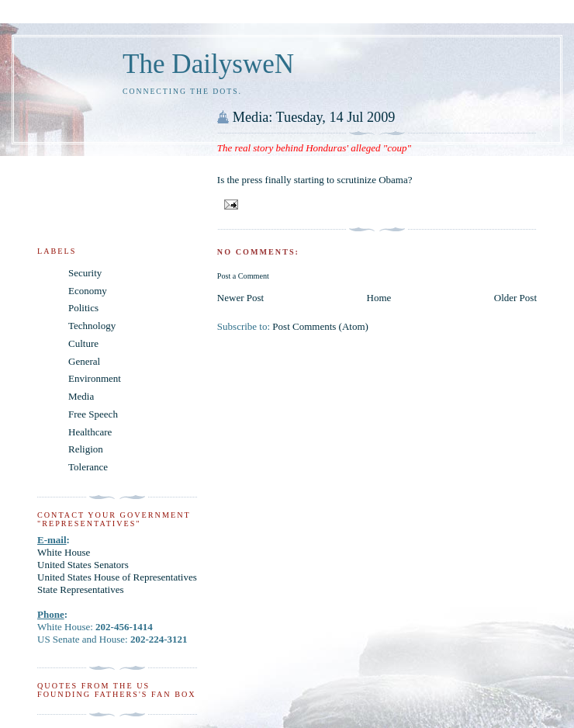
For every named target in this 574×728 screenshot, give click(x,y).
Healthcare (90, 432)
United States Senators (83, 565)
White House (64, 552)
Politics (83, 308)
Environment (95, 378)
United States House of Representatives (117, 577)
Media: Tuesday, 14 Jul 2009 (314, 117)
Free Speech (93, 414)
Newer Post (240, 298)
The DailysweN (208, 64)
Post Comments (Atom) (320, 326)
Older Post (515, 298)
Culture (83, 343)
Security (85, 273)
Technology (92, 326)
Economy (88, 291)
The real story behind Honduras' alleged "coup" (314, 148)
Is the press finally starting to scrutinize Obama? (315, 180)
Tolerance (88, 467)
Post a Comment (243, 276)
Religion (86, 449)
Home (379, 298)
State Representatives (81, 589)
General (84, 361)
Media (81, 396)
